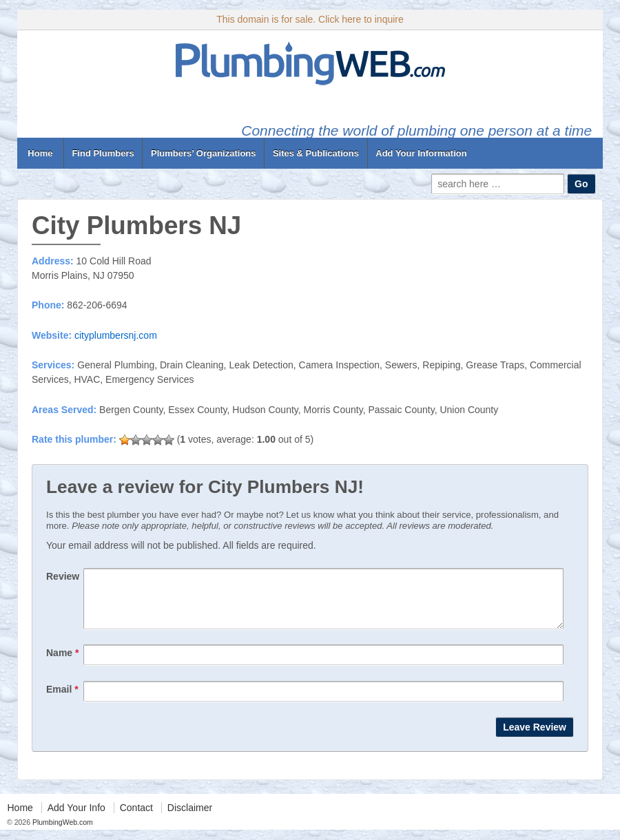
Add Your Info (76, 818)
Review (63, 576)
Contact (136, 818)
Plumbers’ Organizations (203, 153)
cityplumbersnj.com (116, 335)
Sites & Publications (316, 153)
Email (62, 700)
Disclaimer (190, 818)
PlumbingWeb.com (62, 832)
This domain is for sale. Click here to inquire (310, 19)
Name (62, 663)
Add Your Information (421, 153)
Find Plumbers (103, 153)
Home (40, 153)
